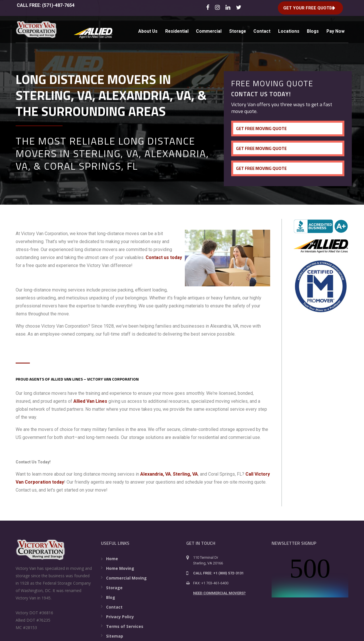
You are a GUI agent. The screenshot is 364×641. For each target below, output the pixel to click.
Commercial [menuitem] (207, 30)
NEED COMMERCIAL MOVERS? (219, 593)
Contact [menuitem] (264, 30)
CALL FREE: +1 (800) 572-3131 (218, 573)
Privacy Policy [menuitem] (120, 617)
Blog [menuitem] (111, 597)
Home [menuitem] (112, 559)
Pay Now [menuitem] (143, 52)
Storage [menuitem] (238, 30)
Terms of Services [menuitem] (125, 626)
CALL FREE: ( (45, 5)
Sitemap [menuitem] (115, 636)
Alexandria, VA (156, 474)
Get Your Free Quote (306, 7)
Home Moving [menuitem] (120, 568)
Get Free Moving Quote (263, 128)
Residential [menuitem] (174, 30)
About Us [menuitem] (143, 30)
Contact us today (164, 257)
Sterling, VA (185, 474)
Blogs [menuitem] (317, 30)
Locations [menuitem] (291, 30)
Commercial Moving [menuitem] (126, 578)
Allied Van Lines (90, 401)
